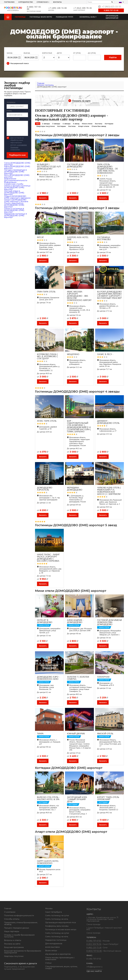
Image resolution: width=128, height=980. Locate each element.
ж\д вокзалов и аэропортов (58, 954)
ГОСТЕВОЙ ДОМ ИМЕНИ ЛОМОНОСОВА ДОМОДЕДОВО (109, 622)
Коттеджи (109, 124)
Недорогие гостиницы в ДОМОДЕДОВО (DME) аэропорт (15, 216)
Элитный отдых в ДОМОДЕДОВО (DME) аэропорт (14, 193)
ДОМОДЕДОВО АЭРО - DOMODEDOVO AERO (48, 678)
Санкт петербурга (53, 912)
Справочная (42, 2)
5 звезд (76, 124)
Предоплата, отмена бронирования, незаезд (21, 923)
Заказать (43, 198)
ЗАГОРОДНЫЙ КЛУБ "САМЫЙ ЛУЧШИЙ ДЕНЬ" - (77, 799)
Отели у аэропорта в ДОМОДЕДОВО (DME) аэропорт (14, 205)
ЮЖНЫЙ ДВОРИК (76, 733)
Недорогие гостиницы (56, 940)
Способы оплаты (12, 919)
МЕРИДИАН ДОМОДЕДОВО (75, 489)
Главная (8, 908)
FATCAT (40, 237)
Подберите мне (17, 155)
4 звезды (67, 124)
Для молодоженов (54, 944)
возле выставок (52, 947)
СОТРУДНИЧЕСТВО (26, 2)
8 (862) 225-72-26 (94, 948)
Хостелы (99, 124)
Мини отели (87, 124)
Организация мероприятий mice (61, 923)
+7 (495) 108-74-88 (57, 8)
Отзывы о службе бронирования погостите (19, 936)
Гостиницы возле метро (41, 17)
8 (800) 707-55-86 (34, 8)
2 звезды (46, 124)
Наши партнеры (12, 931)
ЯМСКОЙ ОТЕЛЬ (105, 733)
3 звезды (56, 124)
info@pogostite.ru (94, 967)
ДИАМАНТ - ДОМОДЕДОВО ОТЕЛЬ (108, 422)
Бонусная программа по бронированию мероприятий (23, 952)
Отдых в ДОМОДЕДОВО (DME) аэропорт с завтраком (17, 197)
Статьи (48, 963)
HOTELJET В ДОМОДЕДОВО (45, 621)
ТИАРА (40, 733)
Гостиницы (20, 17)
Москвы (49, 908)
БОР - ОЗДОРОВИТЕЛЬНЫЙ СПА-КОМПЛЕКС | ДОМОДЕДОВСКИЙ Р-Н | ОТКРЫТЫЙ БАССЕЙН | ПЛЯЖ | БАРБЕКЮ (79, 426)
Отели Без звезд (99, 126)
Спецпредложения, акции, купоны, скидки (61, 967)
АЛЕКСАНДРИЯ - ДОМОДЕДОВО (75, 621)
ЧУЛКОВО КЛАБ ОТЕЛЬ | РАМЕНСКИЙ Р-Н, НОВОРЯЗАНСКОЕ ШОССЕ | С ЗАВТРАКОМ (109, 491)
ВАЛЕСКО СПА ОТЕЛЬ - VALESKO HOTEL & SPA (48, 798)
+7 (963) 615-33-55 (110, 6)
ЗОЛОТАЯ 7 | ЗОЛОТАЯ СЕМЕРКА (78, 678)
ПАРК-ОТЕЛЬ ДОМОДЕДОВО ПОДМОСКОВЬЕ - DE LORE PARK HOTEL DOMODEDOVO (107, 169)
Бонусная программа (14, 947)
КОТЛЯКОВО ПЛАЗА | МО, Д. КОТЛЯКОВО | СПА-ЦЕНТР (47, 356)
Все (38, 124)
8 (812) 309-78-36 (94, 944)
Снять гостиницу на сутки (57, 916)
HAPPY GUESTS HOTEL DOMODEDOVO (48, 862)
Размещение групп (64, 17)
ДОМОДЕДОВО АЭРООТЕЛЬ (45, 489)
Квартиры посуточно (46, 126)
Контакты (57, 2)
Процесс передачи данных (17, 928)
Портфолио (9, 2)
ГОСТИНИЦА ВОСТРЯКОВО (104, 238)
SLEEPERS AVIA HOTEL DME (78, 238)
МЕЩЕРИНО (73, 354)
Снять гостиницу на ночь (57, 919)
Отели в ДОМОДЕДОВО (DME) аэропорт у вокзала (16, 201)
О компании (10, 912)
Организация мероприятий (112, 17)
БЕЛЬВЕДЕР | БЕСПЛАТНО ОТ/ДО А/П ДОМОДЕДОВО (49, 166)
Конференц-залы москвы (57, 926)
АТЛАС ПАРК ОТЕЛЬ (47, 421)
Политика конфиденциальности (19, 916)
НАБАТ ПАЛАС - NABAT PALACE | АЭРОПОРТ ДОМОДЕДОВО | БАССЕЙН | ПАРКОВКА (48, 558)
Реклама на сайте (12, 944)
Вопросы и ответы (13, 940)
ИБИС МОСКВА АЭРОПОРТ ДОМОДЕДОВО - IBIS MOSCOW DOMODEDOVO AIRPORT (79, 296)
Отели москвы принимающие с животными (60, 959)
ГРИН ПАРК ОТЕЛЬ (46, 292)
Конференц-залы (87, 17)
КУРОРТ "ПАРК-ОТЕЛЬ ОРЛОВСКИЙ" (108, 798)
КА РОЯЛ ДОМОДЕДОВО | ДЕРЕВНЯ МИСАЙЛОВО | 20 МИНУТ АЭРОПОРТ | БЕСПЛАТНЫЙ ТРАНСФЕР (109, 295)
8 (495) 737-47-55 (94, 941)
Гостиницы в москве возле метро (61, 930)
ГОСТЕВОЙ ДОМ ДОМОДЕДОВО (75, 165)
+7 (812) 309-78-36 (82, 8)
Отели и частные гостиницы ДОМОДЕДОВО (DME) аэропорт (17, 187)
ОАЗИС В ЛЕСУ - (105, 354)
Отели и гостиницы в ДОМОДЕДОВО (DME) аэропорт (14, 210)
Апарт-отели (84, 126)
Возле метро (51, 951)
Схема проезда (93, 925)
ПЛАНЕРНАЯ (103, 677)
